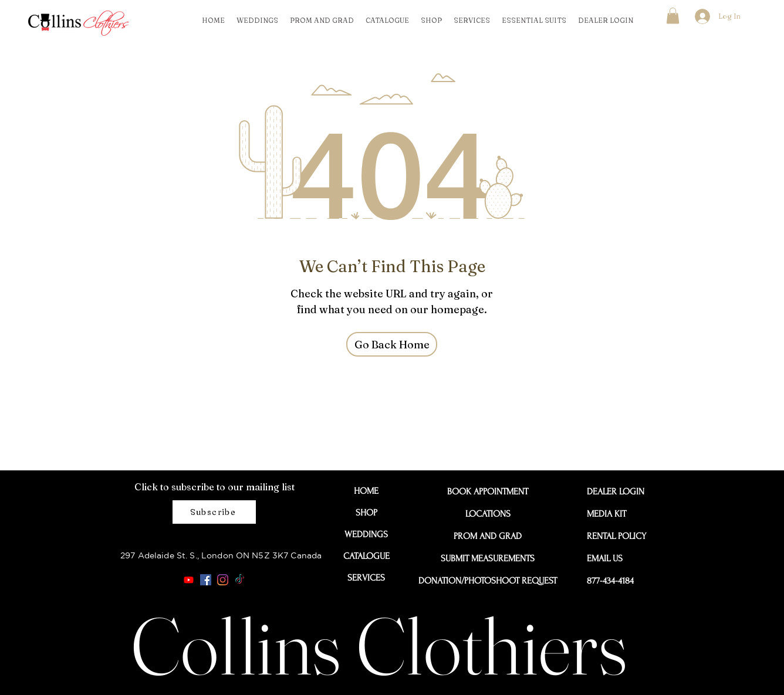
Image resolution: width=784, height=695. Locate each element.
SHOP (366, 513)
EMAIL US (605, 558)
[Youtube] (189, 580)
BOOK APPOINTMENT (488, 491)
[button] (673, 16)
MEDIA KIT (606, 514)
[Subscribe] (214, 512)
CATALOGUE (366, 556)
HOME (366, 491)
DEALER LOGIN (613, 491)
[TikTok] (240, 580)
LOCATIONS (488, 514)
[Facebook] (206, 580)
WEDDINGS (366, 534)
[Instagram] (223, 580)
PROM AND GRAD (488, 536)
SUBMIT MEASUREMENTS (488, 558)
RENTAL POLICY (613, 536)
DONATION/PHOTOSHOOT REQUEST (488, 581)
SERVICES (366, 578)
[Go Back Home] (392, 344)
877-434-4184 (610, 581)
